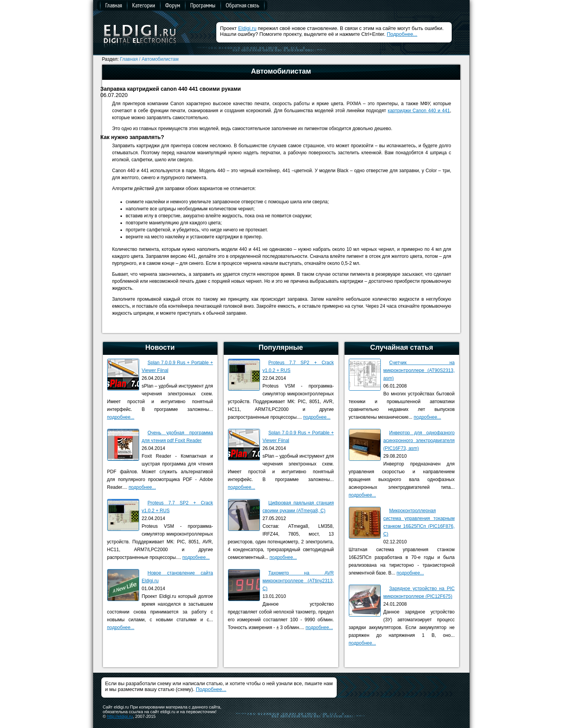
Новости (160, 347)
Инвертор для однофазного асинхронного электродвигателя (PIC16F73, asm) (419, 441)
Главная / (130, 59)
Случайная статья (402, 347)
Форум (173, 5)
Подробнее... (402, 34)
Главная (114, 5)
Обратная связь (242, 5)
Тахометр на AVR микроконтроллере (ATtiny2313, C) (298, 581)
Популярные (281, 347)
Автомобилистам (160, 59)
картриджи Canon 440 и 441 (419, 111)
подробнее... (121, 417)
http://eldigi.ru (120, 716)
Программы (203, 5)
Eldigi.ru (247, 28)
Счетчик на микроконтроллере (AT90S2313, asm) (419, 370)
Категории (144, 5)
